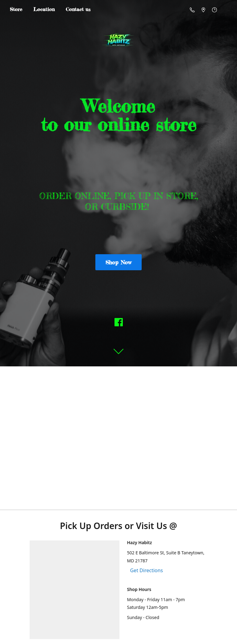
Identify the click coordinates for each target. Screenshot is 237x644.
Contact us (78, 9)
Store (16, 9)
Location (44, 9)
